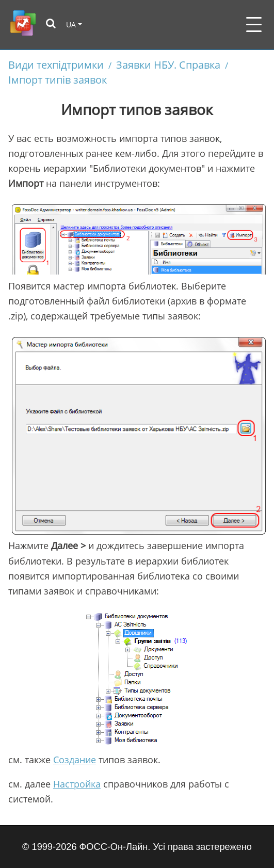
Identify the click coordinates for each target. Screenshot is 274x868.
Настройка (77, 784)
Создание (75, 760)
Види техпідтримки (56, 65)
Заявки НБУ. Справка (168, 65)
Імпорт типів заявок (58, 79)
